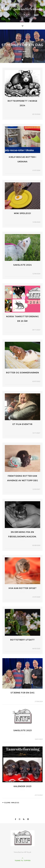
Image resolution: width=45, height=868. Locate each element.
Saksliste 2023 (23, 730)
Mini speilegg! (22, 213)
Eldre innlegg (11, 803)
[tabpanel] (22, 46)
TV (22, 40)
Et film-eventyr (22, 424)
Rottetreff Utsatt (22, 640)
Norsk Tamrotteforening (23, 9)
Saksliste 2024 (23, 265)
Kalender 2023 (23, 786)
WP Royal (28, 852)
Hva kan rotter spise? (23, 588)
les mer (23, 51)
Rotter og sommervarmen (23, 373)
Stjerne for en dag (22, 45)
